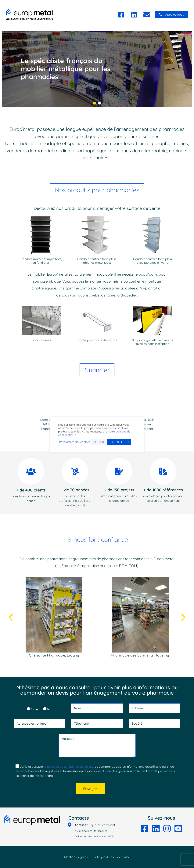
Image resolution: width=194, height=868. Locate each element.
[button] (172, 15)
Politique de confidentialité (112, 857)
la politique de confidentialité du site (68, 767)
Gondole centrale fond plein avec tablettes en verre (153, 261)
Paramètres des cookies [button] (75, 442)
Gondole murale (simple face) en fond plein (41, 261)
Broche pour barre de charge (97, 340)
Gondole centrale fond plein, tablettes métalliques (97, 261)
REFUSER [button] (99, 442)
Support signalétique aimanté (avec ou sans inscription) (153, 342)
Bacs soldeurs (41, 340)
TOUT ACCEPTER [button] (119, 442)
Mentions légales (76, 857)
